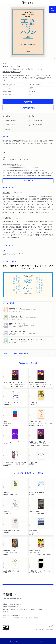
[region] (28, 252)
